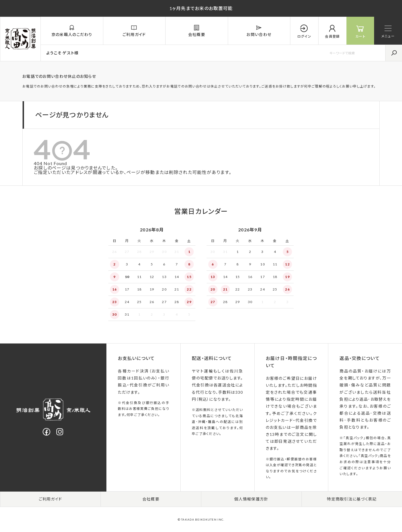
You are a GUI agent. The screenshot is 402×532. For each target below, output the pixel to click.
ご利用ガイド (51, 499)
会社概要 (151, 499)
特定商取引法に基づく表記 (352, 499)
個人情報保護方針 (251, 499)
